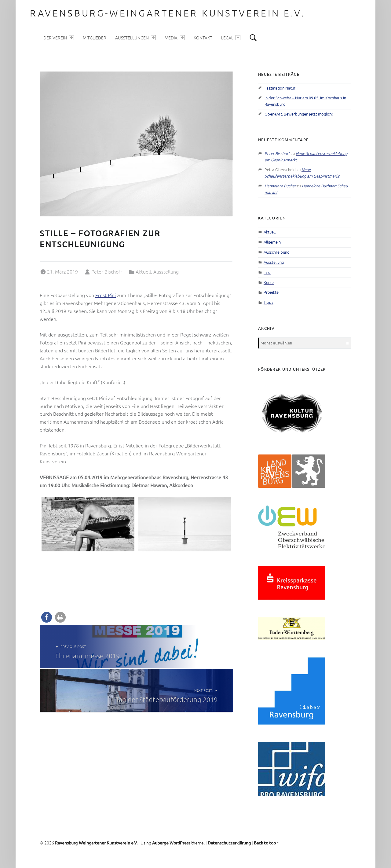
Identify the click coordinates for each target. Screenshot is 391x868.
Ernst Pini (106, 295)
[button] (47, 617)
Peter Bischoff (107, 271)
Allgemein (272, 242)
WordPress (180, 843)
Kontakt (203, 38)
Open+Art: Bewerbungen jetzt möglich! (299, 114)
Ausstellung (166, 271)
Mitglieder (95, 38)
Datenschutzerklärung (229, 843)
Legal (231, 38)
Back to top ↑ (266, 843)
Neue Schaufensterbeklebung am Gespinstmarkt (302, 173)
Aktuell (143, 271)
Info (267, 272)
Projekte (271, 292)
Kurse (269, 282)
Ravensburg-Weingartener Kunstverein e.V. (167, 13)
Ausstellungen (135, 38)
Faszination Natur (280, 88)
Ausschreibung (276, 252)
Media (175, 38)
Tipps (269, 302)
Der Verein (59, 38)
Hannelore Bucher (280, 186)
